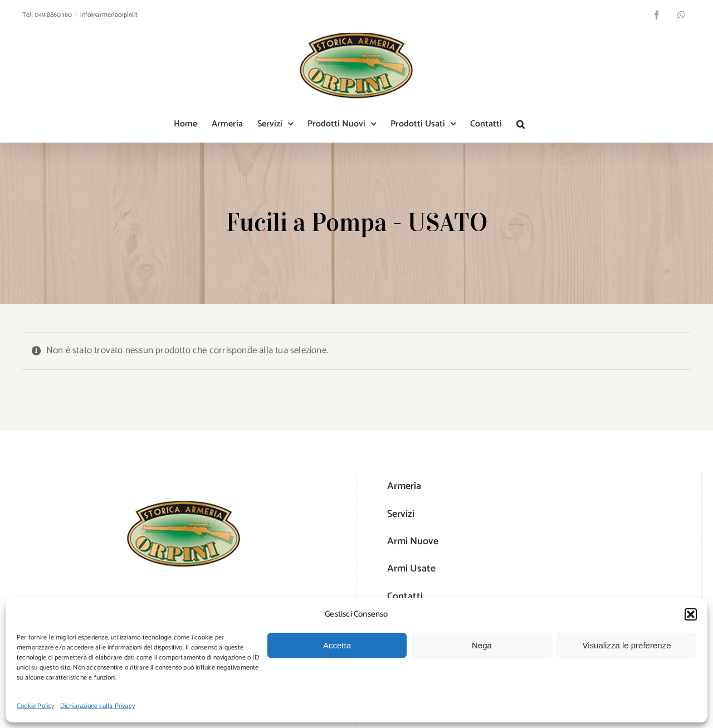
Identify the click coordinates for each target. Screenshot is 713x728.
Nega (482, 645)
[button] (691, 614)
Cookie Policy (36, 706)
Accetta (337, 645)
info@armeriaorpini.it (109, 15)
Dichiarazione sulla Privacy (97, 706)
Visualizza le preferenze (627, 645)
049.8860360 (53, 15)
